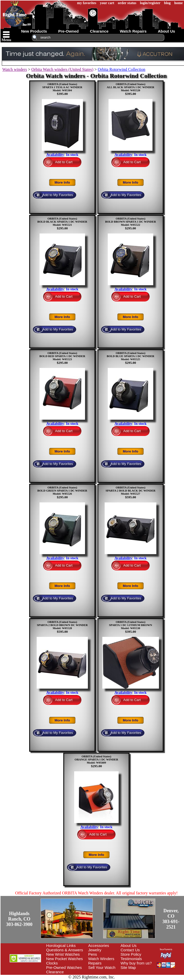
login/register (150, 3)
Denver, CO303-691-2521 (171, 919)
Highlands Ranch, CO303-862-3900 (19, 919)
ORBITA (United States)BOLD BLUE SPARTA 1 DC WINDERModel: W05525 (131, 356)
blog (167, 3)
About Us (129, 945)
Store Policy (131, 954)
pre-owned (68, 31)
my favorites (87, 3)
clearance (99, 31)
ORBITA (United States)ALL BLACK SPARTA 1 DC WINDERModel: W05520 (131, 87)
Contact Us (130, 950)
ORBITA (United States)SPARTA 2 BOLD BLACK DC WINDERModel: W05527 (130, 491)
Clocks (52, 963)
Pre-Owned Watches (64, 967)
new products (34, 31)
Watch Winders (101, 959)
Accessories (99, 945)
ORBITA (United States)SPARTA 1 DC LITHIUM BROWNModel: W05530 (131, 625)
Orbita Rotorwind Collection (121, 69)
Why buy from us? (136, 963)
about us (167, 31)
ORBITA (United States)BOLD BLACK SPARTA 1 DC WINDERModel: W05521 (62, 222)
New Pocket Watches (65, 959)
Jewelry (95, 950)
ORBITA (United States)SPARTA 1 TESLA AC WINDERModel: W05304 (62, 87)
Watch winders (15, 69)
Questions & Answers (65, 950)
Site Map (128, 967)
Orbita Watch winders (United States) (62, 69)
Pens (93, 954)
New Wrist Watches (63, 954)
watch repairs (133, 31)
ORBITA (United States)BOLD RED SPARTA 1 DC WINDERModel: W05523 (62, 356)
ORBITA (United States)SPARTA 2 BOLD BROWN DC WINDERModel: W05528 (62, 625)
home (178, 3)
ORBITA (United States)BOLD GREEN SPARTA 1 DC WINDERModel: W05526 (62, 491)
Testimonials (131, 959)
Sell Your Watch (102, 967)
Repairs (95, 963)
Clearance (55, 972)
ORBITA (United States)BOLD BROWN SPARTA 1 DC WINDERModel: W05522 (131, 222)
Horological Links (61, 945)
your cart (107, 3)
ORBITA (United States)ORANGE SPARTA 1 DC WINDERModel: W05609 (96, 759)
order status (127, 3)
